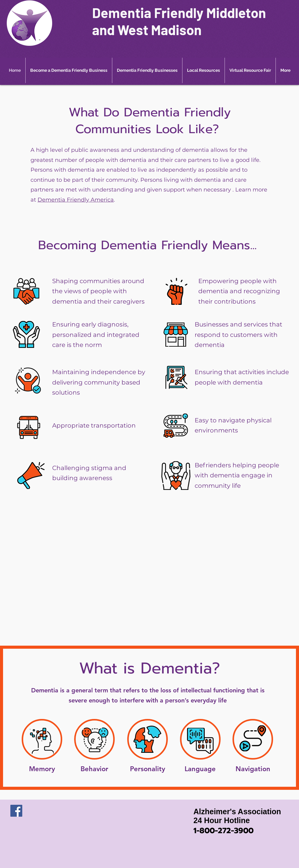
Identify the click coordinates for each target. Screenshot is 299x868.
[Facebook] (16, 811)
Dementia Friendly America (76, 200)
